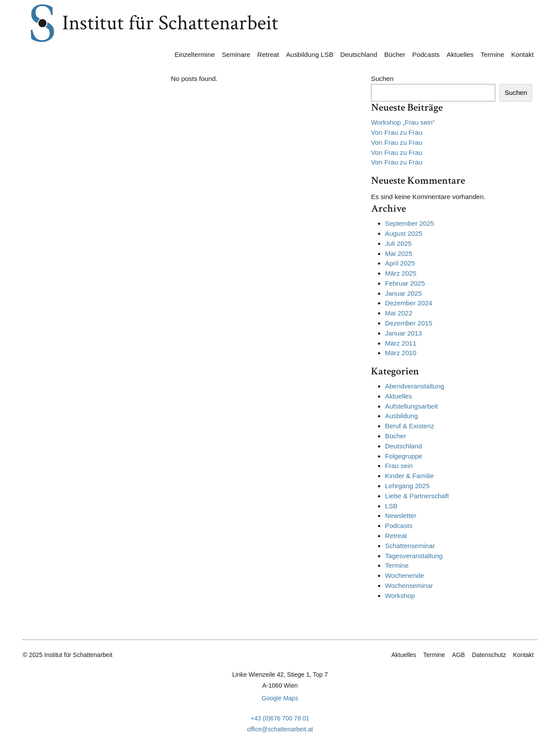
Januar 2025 (403, 293)
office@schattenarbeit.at (280, 729)
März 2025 (401, 273)
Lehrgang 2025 (407, 486)
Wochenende (404, 575)
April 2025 (400, 263)
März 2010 (401, 353)
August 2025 (404, 233)
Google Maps (280, 698)
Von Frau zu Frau (397, 132)
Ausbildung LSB (310, 54)
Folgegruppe (404, 456)
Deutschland (359, 54)
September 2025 (409, 223)
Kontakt (522, 54)
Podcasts (426, 54)
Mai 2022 (399, 313)
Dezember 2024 (409, 303)
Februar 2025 (405, 283)
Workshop (400, 596)
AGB (458, 655)
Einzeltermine (195, 54)
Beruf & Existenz (409, 426)
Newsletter (401, 516)
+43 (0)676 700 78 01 (280, 718)
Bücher (395, 54)
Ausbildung (401, 416)
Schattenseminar (410, 546)
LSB (391, 506)
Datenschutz (489, 655)
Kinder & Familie (409, 476)
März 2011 (401, 343)
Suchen (382, 79)
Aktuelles (460, 54)
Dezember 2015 (409, 323)
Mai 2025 (399, 253)
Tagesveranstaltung (414, 556)
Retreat (268, 54)
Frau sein (399, 466)
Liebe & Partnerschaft (417, 496)
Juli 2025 (398, 243)
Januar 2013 (403, 333)
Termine (492, 54)
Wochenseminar (409, 585)
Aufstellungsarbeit (411, 406)
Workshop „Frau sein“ (403, 122)
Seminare (236, 54)
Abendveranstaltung (415, 386)
